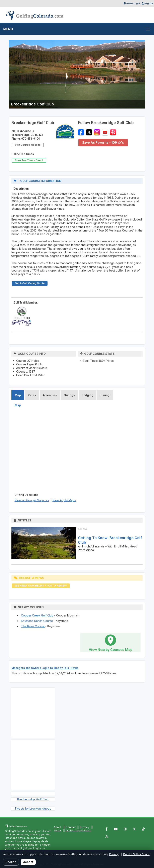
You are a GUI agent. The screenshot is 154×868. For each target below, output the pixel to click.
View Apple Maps (64, 500)
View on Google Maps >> (32, 500)
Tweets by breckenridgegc (33, 808)
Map (18, 395)
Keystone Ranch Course (37, 621)
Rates (32, 395)
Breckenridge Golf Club (33, 799)
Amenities (50, 395)
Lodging (88, 395)
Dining (105, 395)
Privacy (85, 827)
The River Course (33, 626)
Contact (71, 827)
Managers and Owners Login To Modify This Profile (45, 668)
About (57, 827)
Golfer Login (133, 3)
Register (149, 3)
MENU (8, 29)
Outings (69, 395)
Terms (58, 830)
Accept (28, 862)
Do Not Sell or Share (79, 830)
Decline (11, 862)
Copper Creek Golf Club (37, 615)
